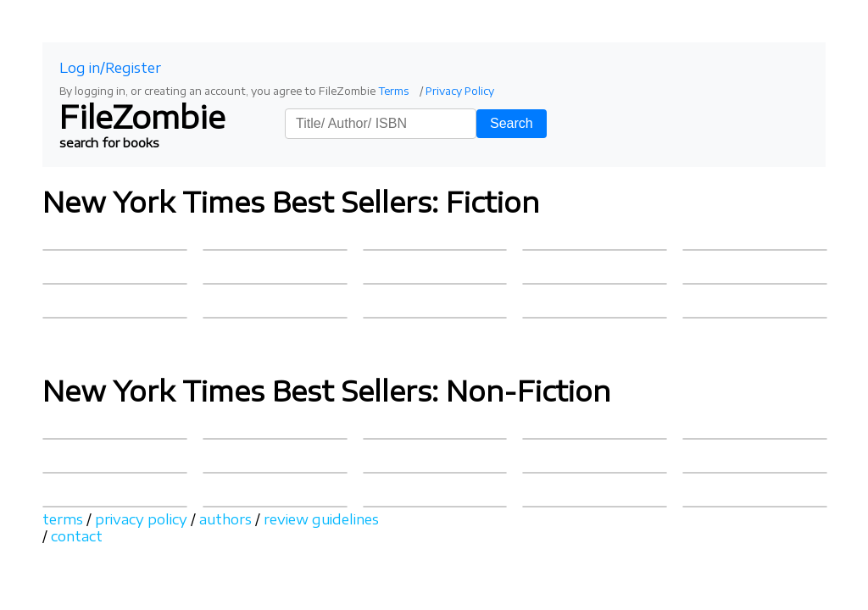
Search (512, 123)
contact (77, 536)
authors (225, 519)
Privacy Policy (460, 91)
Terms (393, 91)
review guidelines (321, 519)
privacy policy (141, 519)
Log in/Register (110, 68)
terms (63, 519)
